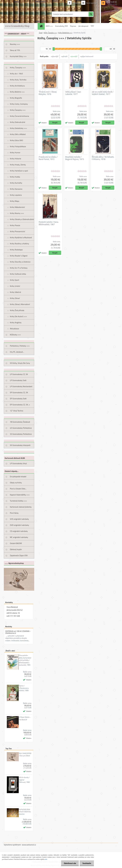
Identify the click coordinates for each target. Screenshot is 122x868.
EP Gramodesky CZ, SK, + (20, 405)
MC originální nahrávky (19, 537)
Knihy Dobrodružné (18, 122)
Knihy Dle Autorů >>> (18, 316)
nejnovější (74, 56)
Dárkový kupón (16, 549)
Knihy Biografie (16, 98)
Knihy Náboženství (17, 207)
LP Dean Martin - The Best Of (25, 718)
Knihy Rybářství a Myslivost (21, 237)
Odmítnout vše (69, 863)
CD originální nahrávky (19, 531)
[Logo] (20, 14)
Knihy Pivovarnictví (17, 231)
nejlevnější (55, 56)
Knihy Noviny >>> (17, 213)
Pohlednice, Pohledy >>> (20, 346)
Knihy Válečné (15, 292)
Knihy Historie (15, 159)
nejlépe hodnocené (87, 56)
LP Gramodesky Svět (18, 380)
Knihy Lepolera (16, 195)
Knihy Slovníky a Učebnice (20, 262)
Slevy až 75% (15, 50)
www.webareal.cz (29, 845)
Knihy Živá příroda (17, 310)
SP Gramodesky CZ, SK (19, 392)
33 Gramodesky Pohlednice (21, 434)
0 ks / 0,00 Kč (111, 2)
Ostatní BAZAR (16, 543)
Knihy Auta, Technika (18, 80)
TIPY (92, 26)
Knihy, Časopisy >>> (18, 67)
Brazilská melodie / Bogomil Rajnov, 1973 (75, 158)
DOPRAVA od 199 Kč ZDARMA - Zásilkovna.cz (18, 632)
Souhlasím (87, 863)
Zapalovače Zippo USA (19, 555)
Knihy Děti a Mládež (18, 134)
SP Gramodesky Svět (18, 399)
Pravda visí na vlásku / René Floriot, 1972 (48, 158)
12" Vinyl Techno (17, 411)
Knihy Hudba (15, 177)
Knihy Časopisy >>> (18, 110)
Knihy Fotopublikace (18, 146)
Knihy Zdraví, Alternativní (20, 304)
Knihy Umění (15, 286)
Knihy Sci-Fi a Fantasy (19, 268)
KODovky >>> (15, 335)
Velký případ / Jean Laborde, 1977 (73, 93)
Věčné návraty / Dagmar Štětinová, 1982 (24, 780)
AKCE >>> (49, 26)
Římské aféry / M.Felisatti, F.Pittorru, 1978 (103, 158)
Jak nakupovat (83, 26)
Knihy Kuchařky (16, 183)
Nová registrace (92, 3)
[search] (91, 14)
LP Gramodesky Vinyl (18, 463)
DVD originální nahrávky (19, 525)
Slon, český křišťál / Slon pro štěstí (25, 754)
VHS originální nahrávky (19, 519)
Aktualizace (14, 329)
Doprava (73, 26)
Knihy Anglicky (16, 322)
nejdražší (64, 56)
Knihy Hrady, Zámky (18, 165)
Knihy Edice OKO (16, 140)
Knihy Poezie (15, 225)
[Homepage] (42, 26)
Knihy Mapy (15, 201)
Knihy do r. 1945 (16, 74)
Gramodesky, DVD (61, 26)
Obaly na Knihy (16, 483)
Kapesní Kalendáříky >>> (20, 495)
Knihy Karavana (16, 189)
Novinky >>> (15, 44)
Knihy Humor (15, 152)
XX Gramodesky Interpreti (20, 445)
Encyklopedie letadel (18, 476)
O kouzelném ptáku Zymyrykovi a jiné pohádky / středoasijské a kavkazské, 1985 (25, 660)
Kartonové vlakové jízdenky (21, 507)
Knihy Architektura (17, 86)
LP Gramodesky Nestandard (21, 386)
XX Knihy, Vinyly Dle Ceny (20, 363)
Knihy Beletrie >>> (17, 92)
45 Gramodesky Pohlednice (21, 428)
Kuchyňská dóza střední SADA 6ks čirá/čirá (25, 812)
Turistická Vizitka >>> (18, 501)
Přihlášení (76, 3)
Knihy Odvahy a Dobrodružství (22, 219)
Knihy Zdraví (15, 298)
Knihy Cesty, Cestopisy (19, 104)
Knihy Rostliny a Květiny (19, 244)
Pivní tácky (14, 513)
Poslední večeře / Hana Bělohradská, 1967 (48, 223)
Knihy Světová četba (18, 274)
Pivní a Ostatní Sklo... (18, 489)
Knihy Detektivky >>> (18, 128)
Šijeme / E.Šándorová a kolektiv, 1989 (24, 688)
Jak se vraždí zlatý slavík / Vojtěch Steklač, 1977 (103, 93)
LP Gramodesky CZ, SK (19, 374)
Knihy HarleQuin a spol (19, 171)
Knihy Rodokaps (16, 250)
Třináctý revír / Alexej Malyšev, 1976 (48, 93)
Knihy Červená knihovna (19, 116)
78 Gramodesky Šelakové (20, 422)
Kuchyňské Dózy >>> (18, 56)
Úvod (41, 33)
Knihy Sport (15, 280)
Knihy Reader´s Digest (19, 256)
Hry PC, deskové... (17, 352)
